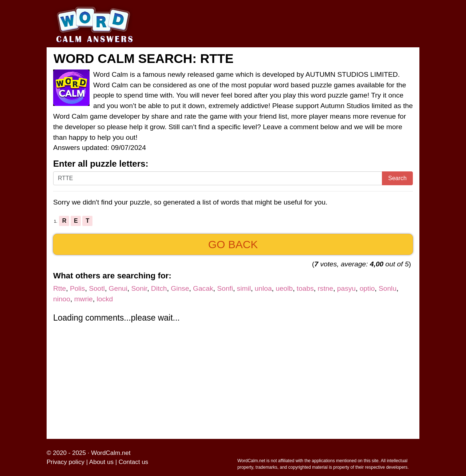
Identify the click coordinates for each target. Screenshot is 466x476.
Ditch (159, 288)
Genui (118, 288)
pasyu (346, 288)
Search (397, 178)
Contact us (133, 462)
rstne (325, 288)
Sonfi (225, 288)
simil (244, 288)
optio (367, 288)
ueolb (284, 288)
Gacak (203, 288)
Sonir (139, 288)
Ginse (180, 288)
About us (101, 462)
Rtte (60, 288)
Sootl (97, 288)
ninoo (62, 299)
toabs (305, 288)
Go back (233, 244)
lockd (105, 299)
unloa (263, 288)
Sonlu (388, 288)
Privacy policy (66, 462)
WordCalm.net (111, 453)
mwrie (84, 299)
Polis (78, 288)
